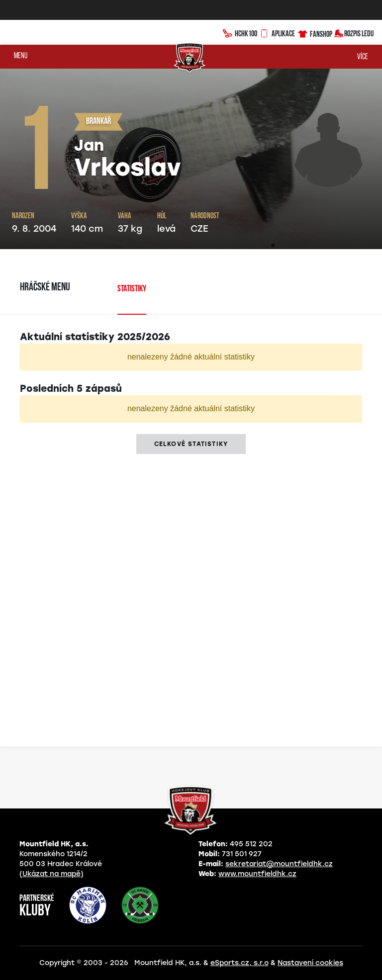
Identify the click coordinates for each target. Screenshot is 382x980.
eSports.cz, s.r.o (239, 963)
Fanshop (315, 33)
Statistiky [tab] (132, 289)
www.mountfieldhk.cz (257, 874)
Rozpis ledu (354, 33)
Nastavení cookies (310, 963)
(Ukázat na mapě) (51, 874)
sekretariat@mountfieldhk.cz (279, 864)
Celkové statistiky (191, 444)
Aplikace (277, 32)
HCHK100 (240, 32)
